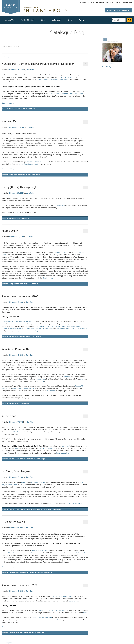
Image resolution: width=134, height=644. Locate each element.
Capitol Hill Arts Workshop (43, 618)
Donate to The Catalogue (119, 10)
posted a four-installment (41, 551)
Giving (11, 175)
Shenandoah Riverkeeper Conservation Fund (66, 94)
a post (23, 483)
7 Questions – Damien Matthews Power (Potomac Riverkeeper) (38, 64)
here (81, 379)
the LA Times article (46, 448)
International (18, 175)
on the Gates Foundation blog (30, 164)
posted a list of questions (36, 162)
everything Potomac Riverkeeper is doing (53, 80)
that (17, 448)
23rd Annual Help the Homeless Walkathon (18, 322)
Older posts (7, 57)
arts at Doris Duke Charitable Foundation (19, 553)
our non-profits (59, 205)
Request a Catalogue (105, 2)
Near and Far (9, 121)
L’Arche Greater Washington (65, 326)
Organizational (31, 459)
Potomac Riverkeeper (68, 77)
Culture (23, 337)
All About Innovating (13, 522)
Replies (33, 109)
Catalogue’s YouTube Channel (23, 388)
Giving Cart (127, 2)
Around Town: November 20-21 (20, 296)
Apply (82, 20)
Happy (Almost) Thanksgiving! (19, 187)
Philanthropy (26, 175)
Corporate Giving (14, 509)
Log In (118, 2)
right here (21, 331)
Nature (20, 109)
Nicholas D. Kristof (61, 252)
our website (51, 391)
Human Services (31, 509)
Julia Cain (30, 70)
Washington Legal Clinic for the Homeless (72, 329)
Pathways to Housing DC (17, 329)
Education (12, 459)
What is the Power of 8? (15, 349)
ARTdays (60, 620)
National (16, 284)
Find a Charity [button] (27, 20)
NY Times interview (38, 483)
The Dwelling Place (45, 329)
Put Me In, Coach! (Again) (16, 471)
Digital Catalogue (87, 2)
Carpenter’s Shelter (47, 326)
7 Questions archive (19, 432)
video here (41, 379)
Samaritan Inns (32, 329)
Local (33, 337)
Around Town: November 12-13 (19, 585)
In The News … (10, 416)
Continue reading (9, 103)
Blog (70, 20)
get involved (74, 601)
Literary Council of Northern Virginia (51, 611)
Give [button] (43, 20)
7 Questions (13, 109)
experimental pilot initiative (77, 553)
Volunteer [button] (56, 20)
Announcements (14, 218)
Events (28, 337)
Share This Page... (107, 67)
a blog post (66, 446)
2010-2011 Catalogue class (62, 596)
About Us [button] (9, 20)
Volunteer (26, 109)
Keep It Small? (10, 231)
